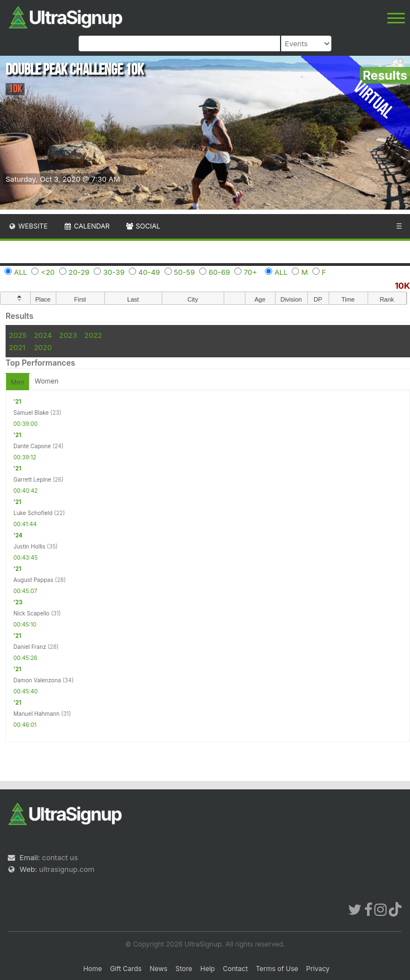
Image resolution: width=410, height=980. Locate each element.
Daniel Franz (30, 647)
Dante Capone (32, 446)
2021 (17, 347)
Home (93, 969)
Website (28, 226)
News (158, 969)
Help (208, 969)
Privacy (318, 969)
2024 (43, 335)
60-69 (219, 272)
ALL (21, 272)
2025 (18, 335)
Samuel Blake (31, 413)
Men (18, 382)
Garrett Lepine (32, 479)
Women (47, 381)
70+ (250, 272)
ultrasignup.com (67, 869)
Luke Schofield (33, 513)
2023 (68, 335)
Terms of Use (277, 969)
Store (184, 969)
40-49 (149, 272)
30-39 (114, 272)
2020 (43, 347)
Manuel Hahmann (37, 714)
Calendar (87, 226)
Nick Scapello (32, 613)
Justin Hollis (29, 546)
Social (143, 226)
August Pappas (33, 580)
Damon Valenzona (37, 680)
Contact (236, 969)
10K (402, 286)
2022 (93, 335)
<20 (48, 272)
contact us (60, 857)
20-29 (79, 272)
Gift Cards (126, 969)
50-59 (185, 272)
